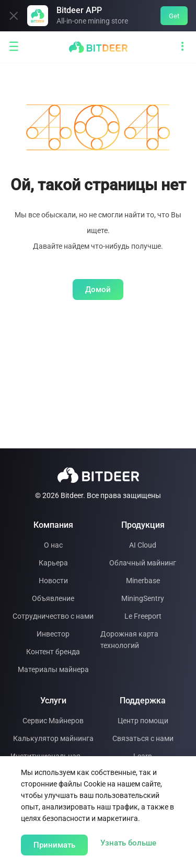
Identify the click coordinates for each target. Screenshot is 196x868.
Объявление (53, 598)
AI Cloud (143, 545)
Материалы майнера (53, 669)
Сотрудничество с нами (53, 616)
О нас (53, 545)
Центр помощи (143, 721)
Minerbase (143, 581)
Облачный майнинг (143, 563)
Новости (53, 581)
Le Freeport (143, 616)
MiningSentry (143, 598)
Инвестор (53, 634)
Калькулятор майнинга (53, 738)
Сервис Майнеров (53, 721)
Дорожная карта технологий (129, 640)
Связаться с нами (143, 738)
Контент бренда (53, 652)
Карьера (53, 563)
